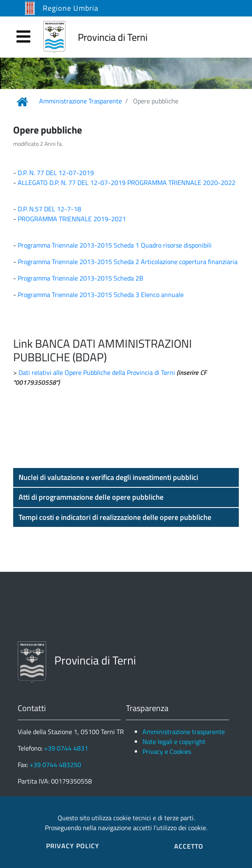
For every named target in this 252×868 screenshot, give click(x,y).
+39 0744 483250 (55, 765)
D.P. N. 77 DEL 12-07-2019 (56, 173)
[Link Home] (22, 102)
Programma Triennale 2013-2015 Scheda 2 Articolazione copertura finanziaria (128, 262)
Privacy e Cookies (167, 751)
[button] (126, 477)
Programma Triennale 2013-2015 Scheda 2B (80, 278)
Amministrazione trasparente (184, 732)
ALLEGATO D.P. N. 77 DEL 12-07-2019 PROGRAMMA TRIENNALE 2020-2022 (127, 182)
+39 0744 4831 (66, 748)
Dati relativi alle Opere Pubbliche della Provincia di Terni (97, 372)
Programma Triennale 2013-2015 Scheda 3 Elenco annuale (101, 295)
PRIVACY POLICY (73, 846)
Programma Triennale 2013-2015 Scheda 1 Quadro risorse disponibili (115, 245)
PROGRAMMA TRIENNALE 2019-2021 (71, 219)
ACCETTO (189, 846)
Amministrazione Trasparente (80, 101)
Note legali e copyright (174, 742)
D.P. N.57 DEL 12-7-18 (49, 209)
